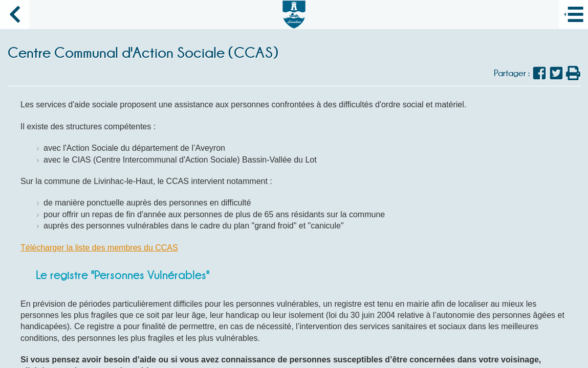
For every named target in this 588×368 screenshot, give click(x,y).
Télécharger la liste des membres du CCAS (99, 248)
